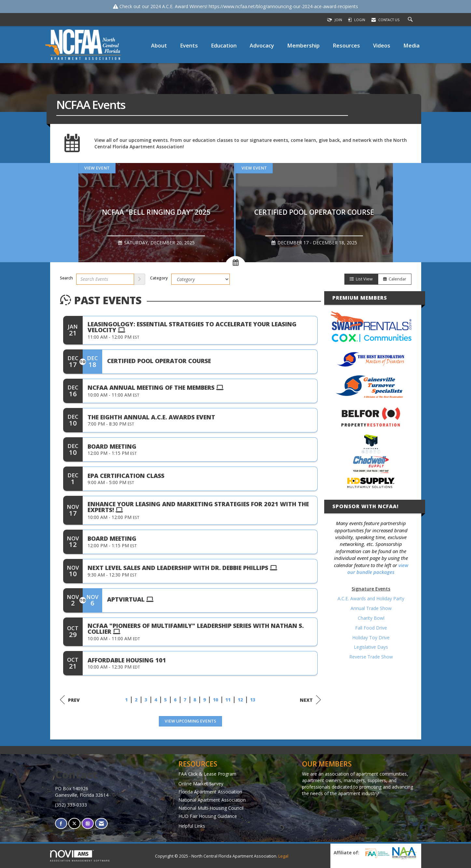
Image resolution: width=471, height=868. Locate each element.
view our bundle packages (378, 569)
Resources (346, 45)
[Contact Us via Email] (101, 824)
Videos (382, 45)
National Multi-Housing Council (211, 808)
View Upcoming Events (190, 721)
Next (310, 700)
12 (240, 700)
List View (361, 279)
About (159, 45)
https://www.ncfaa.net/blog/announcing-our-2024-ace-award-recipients (283, 6)
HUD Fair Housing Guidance (208, 816)
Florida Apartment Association (210, 792)
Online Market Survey (201, 784)
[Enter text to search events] (105, 279)
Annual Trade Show (371, 608)
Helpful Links (192, 826)
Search (66, 278)
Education (224, 45)
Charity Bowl (371, 618)
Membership (303, 45)
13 (253, 700)
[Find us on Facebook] (61, 824)
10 (215, 700)
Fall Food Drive (371, 628)
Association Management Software (80, 856)
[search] (140, 279)
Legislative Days (371, 647)
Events (189, 45)
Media (411, 45)
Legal (283, 856)
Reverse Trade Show (371, 657)
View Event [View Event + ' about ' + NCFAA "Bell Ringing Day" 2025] (97, 168)
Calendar (395, 279)
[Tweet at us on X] (74, 824)
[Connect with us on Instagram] (88, 824)
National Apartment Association (212, 800)
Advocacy (262, 45)
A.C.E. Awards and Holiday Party (371, 598)
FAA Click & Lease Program (207, 774)
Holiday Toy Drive (371, 637)
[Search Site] (411, 20)
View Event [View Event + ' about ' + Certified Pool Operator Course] (254, 168)
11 (228, 700)
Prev (70, 700)
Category (159, 278)
